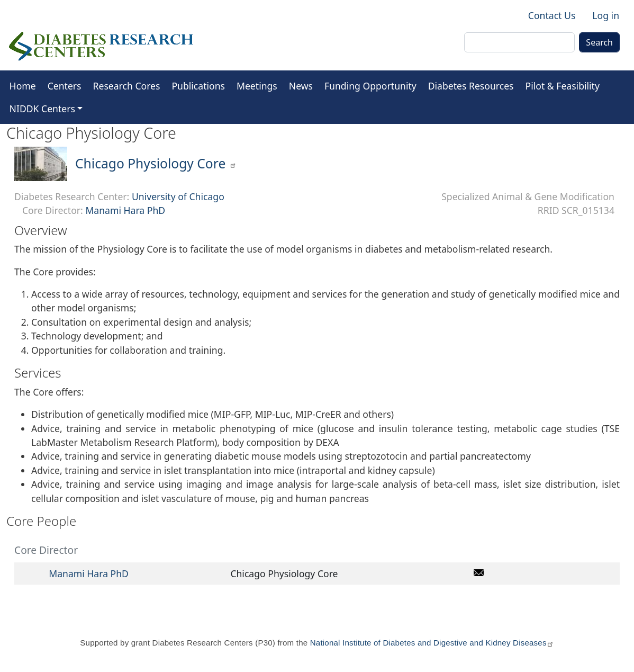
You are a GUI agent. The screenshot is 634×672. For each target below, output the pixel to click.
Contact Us (552, 15)
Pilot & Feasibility (563, 86)
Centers (65, 86)
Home (23, 86)
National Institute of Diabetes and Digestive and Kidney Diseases (432, 643)
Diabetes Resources (471, 86)
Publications (198, 86)
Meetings (257, 86)
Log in (606, 15)
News (301, 86)
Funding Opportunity (370, 86)
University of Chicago (178, 196)
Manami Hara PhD (125, 210)
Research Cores (127, 86)
